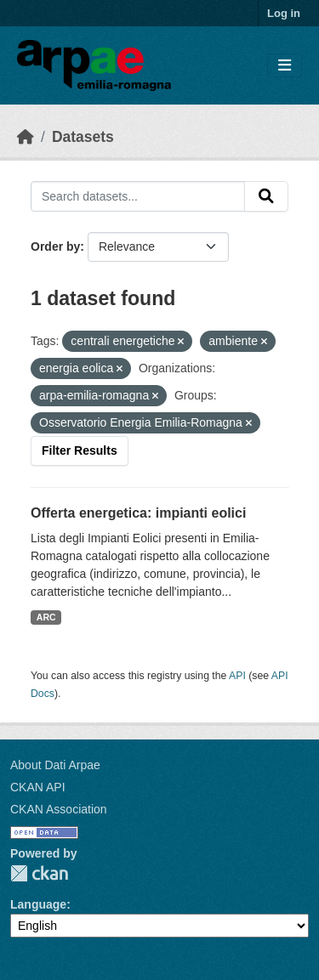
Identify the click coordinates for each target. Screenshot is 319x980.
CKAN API (38, 787)
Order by (55, 246)
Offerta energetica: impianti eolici (138, 513)
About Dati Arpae (55, 765)
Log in (284, 13)
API (237, 676)
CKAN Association (59, 809)
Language (38, 904)
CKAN (39, 873)
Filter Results (80, 450)
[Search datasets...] (138, 196)
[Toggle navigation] (285, 66)
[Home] (26, 137)
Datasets (83, 137)
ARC (46, 617)
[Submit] (266, 196)
